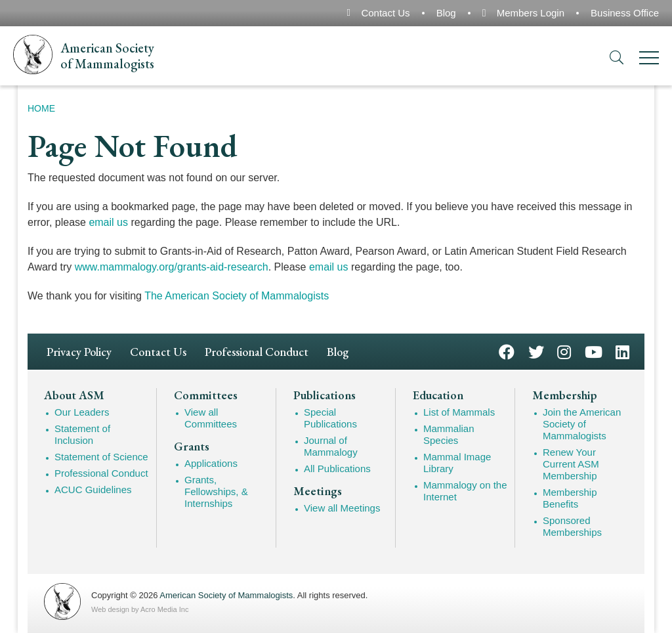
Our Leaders (82, 412)
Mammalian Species (449, 434)
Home (41, 108)
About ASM (74, 395)
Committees (206, 395)
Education (438, 395)
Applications (211, 463)
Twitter (536, 351)
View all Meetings (342, 508)
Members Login (531, 13)
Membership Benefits (570, 498)
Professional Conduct (257, 352)
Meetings (318, 491)
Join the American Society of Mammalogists (582, 424)
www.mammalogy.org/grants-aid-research (172, 267)
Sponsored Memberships (572, 526)
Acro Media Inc (164, 609)
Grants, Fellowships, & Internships (216, 491)
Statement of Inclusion (82, 434)
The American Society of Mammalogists (237, 296)
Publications (325, 395)
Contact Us (385, 13)
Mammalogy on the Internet (465, 491)
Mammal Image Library (457, 463)
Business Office (625, 13)
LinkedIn (622, 351)
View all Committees (211, 418)
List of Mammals (459, 412)
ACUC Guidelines (93, 490)
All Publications (337, 469)
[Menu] (649, 60)
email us (108, 222)
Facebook (507, 351)
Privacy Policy (79, 352)
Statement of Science (101, 457)
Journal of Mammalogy (331, 446)
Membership (565, 395)
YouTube (594, 351)
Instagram (564, 351)
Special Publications (330, 418)
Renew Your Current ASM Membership (571, 464)
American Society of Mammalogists (226, 595)
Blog (446, 13)
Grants (192, 447)
